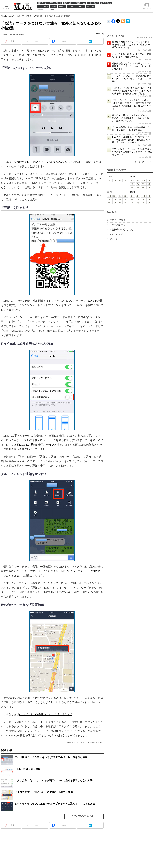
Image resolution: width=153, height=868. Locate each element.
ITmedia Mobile (7, 16)
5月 (149, 184)
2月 (120, 181)
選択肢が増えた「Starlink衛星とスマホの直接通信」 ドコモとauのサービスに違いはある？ (132, 66)
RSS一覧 (114, 239)
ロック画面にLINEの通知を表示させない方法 (33, 445)
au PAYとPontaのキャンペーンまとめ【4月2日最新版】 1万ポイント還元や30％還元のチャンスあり (131, 45)
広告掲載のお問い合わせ (122, 230)
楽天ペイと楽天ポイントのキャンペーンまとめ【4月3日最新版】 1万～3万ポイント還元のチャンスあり (131, 118)
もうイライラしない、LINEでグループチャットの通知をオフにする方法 (55, 804)
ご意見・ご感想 (117, 220)
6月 (143, 184)
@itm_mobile (118, 21)
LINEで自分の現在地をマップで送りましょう (46, 714)
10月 (143, 181)
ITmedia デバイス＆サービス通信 (109, 21)
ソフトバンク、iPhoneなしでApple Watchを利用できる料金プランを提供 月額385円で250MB (132, 152)
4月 (109, 181)
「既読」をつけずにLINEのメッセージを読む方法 (33, 162)
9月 (149, 181)
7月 (138, 184)
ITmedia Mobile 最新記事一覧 (123, 21)
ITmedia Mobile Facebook (113, 21)
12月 (133, 181)
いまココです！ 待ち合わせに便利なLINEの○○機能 (44, 792)
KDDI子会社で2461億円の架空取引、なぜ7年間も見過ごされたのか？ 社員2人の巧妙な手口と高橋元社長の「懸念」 (132, 91)
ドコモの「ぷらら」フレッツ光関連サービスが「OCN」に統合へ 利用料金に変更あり (132, 79)
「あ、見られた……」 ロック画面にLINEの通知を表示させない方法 (54, 780)
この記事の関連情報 (83, 816)
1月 (126, 181)
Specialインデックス (119, 234)
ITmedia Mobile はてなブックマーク (128, 21)
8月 (133, 184)
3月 (115, 181)
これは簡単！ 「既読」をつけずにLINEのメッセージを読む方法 (51, 757)
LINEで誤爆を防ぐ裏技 (28, 769)
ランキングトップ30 (143, 162)
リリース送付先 (117, 225)
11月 (138, 181)
